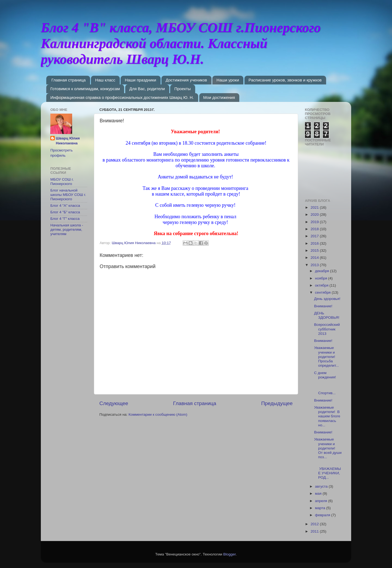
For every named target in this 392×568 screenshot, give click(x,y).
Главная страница (69, 80)
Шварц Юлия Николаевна (68, 141)
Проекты (182, 89)
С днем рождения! (325, 375)
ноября (321, 278)
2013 (315, 265)
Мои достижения (219, 97)
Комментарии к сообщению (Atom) (158, 414)
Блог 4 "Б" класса (65, 212)
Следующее (114, 403)
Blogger (229, 554)
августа (322, 486)
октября (322, 285)
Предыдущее (277, 403)
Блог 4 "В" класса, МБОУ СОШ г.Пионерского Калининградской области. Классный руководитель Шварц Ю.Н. (181, 43)
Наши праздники (140, 80)
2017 (315, 236)
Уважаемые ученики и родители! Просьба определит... (327, 357)
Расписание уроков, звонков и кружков (285, 80)
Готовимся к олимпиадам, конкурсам (85, 89)
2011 (315, 531)
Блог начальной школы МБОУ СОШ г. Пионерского (68, 195)
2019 (315, 222)
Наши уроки (228, 80)
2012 (315, 524)
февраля (323, 515)
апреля (321, 501)
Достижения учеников (186, 80)
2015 (315, 250)
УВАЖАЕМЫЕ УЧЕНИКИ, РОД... (328, 471)
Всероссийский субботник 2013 (327, 329)
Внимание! (323, 306)
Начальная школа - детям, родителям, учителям (67, 230)
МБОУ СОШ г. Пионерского (62, 182)
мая (319, 493)
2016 (315, 243)
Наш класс (105, 80)
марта (321, 508)
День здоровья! (327, 299)
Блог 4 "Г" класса (65, 219)
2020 (315, 215)
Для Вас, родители (147, 89)
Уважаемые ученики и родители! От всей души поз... (328, 448)
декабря (322, 271)
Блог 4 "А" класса (65, 206)
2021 (315, 207)
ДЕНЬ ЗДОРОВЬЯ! (327, 315)
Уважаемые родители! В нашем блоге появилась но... (327, 416)
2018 (315, 229)
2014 (315, 258)
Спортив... (328, 389)
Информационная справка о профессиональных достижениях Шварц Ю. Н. (122, 97)
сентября (323, 292)
